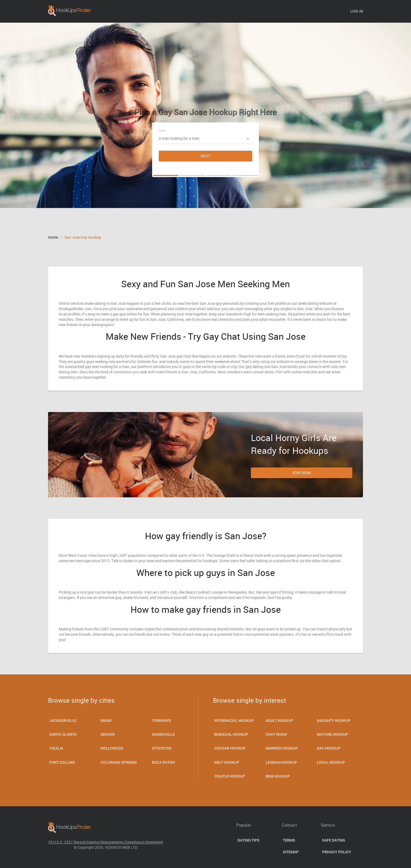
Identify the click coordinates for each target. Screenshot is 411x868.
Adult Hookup (279, 720)
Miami (106, 720)
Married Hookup (282, 748)
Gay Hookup (329, 748)
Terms (289, 840)
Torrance (161, 720)
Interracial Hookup (234, 720)
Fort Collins (62, 762)
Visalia (56, 748)
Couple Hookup (230, 776)
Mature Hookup (332, 734)
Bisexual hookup (231, 734)
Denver (108, 734)
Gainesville (163, 734)
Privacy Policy (337, 852)
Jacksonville (63, 720)
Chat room (276, 734)
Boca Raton (163, 762)
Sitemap (291, 852)
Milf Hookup (227, 762)
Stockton (162, 748)
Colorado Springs (119, 762)
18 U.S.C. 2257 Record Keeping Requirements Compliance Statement (106, 842)
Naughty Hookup (334, 720)
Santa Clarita (63, 734)
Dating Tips (248, 840)
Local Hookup (331, 762)
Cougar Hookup (230, 748)
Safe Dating (334, 840)
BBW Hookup (278, 776)
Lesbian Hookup (281, 762)
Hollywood (112, 748)
